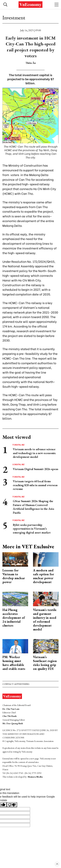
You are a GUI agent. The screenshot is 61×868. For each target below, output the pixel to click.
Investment (14, 18)
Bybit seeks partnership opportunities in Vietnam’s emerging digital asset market (32, 529)
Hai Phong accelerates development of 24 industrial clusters (14, 618)
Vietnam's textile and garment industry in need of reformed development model (45, 620)
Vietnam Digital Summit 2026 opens (36, 469)
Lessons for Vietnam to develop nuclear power (14, 576)
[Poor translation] (12, 805)
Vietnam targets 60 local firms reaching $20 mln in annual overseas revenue (35, 485)
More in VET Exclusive (28, 547)
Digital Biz (19, 445)
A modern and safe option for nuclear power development (44, 576)
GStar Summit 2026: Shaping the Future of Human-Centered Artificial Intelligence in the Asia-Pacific (34, 507)
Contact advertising (16, 684)
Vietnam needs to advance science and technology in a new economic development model (34, 453)
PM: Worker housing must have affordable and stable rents (14, 663)
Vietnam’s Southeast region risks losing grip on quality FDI (45, 663)
